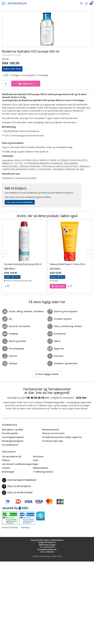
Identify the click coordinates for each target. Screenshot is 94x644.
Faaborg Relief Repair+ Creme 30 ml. (68, 264)
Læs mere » (10, 268)
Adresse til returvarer (53, 433)
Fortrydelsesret (10, 445)
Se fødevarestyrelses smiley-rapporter (62, 437)
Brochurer (38, 456)
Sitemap (25, 527)
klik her (81, 398)
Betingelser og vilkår (13, 430)
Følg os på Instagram (17, 493)
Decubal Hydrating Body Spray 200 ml (23, 264)
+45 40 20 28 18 (35, 398)
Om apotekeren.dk (12, 456)
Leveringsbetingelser (13, 437)
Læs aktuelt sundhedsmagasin (18, 464)
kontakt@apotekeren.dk (19, 480)
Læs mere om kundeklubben (20, 202)
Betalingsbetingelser (13, 441)
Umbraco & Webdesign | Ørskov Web (47, 556)
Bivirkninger (8, 472)
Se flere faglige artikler (47, 374)
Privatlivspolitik (10, 433)
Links (36, 460)
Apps (36, 464)
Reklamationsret (51, 430)
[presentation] (4, 254)
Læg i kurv (26, 84)
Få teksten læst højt (53, 441)
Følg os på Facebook (16, 486)
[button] (3, 3)
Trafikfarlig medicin (43, 472)
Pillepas (6, 460)
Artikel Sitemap (10, 527)
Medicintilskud (41, 468)
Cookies (6, 468)
